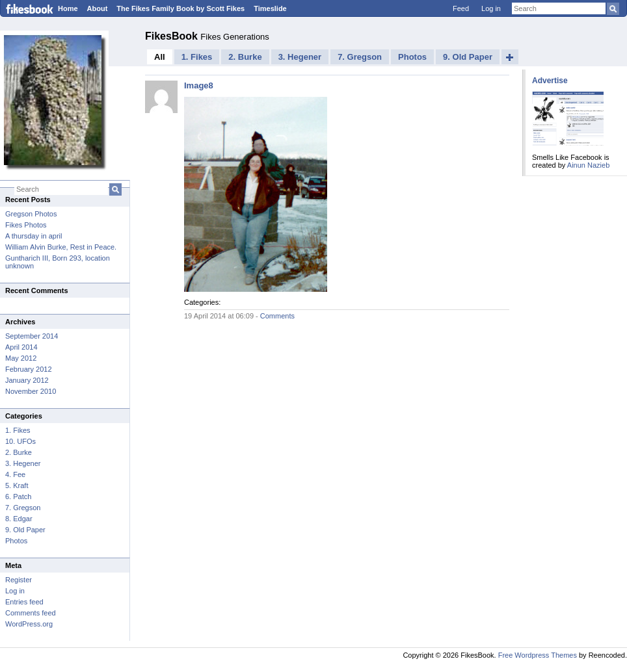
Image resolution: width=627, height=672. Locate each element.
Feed (461, 8)
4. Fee (15, 474)
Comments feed (31, 613)
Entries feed (24, 602)
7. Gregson (23, 508)
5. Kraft (17, 485)
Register (19, 580)
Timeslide (270, 8)
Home (68, 8)
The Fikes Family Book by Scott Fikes (180, 8)
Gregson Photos (31, 214)
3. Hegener (23, 463)
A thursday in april (33, 236)
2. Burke (19, 452)
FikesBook (173, 36)
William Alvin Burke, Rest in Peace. (61, 247)
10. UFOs (20, 441)
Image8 (199, 85)
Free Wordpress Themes (538, 655)
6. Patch (18, 497)
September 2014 (32, 336)
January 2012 (27, 380)
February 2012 (29, 369)
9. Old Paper (25, 530)
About (98, 8)
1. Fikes (18, 430)
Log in (491, 8)
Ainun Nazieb (588, 165)
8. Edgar (19, 519)
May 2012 (21, 358)
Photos (16, 541)
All (160, 57)
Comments (277, 316)
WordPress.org (29, 624)
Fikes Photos (26, 225)
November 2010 (31, 391)
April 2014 (21, 347)
